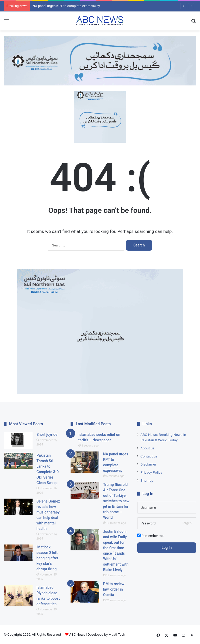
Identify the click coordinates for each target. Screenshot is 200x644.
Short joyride (47, 435)
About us (147, 448)
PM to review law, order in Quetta (114, 589)
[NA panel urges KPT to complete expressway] (85, 462)
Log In (167, 548)
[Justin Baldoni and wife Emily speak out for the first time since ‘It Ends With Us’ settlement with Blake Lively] (85, 540)
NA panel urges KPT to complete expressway (66, 6)
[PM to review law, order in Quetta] (85, 592)
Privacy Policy (151, 472)
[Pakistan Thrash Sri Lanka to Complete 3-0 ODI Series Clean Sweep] (18, 461)
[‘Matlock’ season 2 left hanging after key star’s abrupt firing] (18, 553)
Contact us (149, 456)
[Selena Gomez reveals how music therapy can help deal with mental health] (18, 507)
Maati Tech (117, 634)
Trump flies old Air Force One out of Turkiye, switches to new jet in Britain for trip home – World (116, 501)
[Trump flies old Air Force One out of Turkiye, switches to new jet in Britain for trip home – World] (85, 491)
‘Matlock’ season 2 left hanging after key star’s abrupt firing (47, 558)
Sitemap (147, 480)
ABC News (77, 634)
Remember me (150, 536)
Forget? (187, 523)
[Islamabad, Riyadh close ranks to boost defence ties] (18, 596)
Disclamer (148, 464)
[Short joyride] (18, 441)
